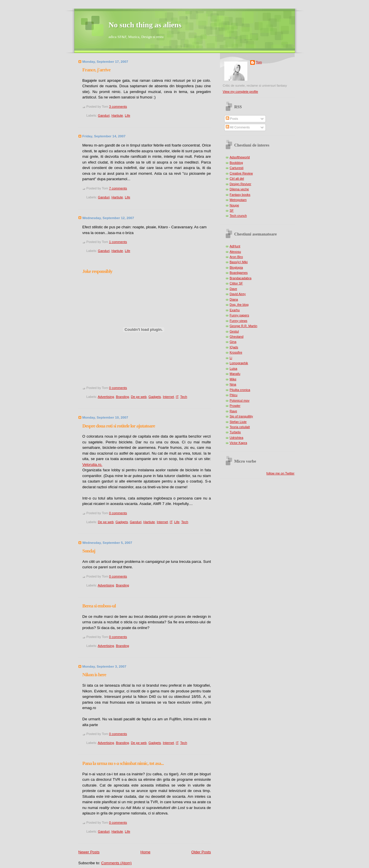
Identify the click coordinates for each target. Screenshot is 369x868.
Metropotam (238, 200)
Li (231, 358)
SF (232, 210)
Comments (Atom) (116, 863)
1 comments (118, 242)
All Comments (238, 127)
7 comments (118, 188)
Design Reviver (241, 184)
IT (177, 397)
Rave (234, 411)
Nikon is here (94, 675)
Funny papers (240, 315)
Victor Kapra (239, 443)
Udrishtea (237, 438)
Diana (234, 299)
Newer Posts (89, 852)
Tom (259, 62)
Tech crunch (238, 216)
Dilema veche (239, 189)
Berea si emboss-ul (99, 606)
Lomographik (239, 363)
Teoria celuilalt (240, 427)
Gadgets (155, 397)
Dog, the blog (239, 305)
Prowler (235, 406)
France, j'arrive (96, 70)
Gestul (234, 331)
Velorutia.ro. (92, 465)
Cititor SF (236, 283)
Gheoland (237, 337)
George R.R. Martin (244, 326)
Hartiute (117, 115)
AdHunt (235, 246)
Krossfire (236, 352)
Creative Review (241, 173)
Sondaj (89, 551)
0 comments (118, 388)
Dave (234, 289)
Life (127, 115)
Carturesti (237, 168)
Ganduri (104, 115)
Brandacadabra (241, 278)
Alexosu (235, 252)
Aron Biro (236, 257)
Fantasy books (240, 195)
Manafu (235, 374)
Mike (233, 379)
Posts (232, 119)
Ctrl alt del (237, 178)
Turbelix (235, 432)
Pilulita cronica (240, 390)
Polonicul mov (240, 400)
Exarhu (235, 310)
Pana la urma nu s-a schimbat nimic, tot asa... (123, 763)
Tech (184, 397)
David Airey (238, 294)
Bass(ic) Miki (239, 262)
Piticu (234, 395)
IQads (234, 347)
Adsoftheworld (240, 157)
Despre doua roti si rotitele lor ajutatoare (119, 426)
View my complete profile (241, 92)
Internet (169, 397)
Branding (123, 397)
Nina (233, 384)
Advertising (106, 397)
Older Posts (201, 852)
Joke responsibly (97, 271)
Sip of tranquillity (241, 416)
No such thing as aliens (145, 25)
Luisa (234, 369)
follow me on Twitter (280, 473)
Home (145, 852)
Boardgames (239, 273)
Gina (233, 342)
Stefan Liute (238, 422)
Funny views (239, 321)
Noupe (235, 205)
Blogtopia (236, 267)
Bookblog (236, 163)
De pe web (139, 397)
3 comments (118, 107)
